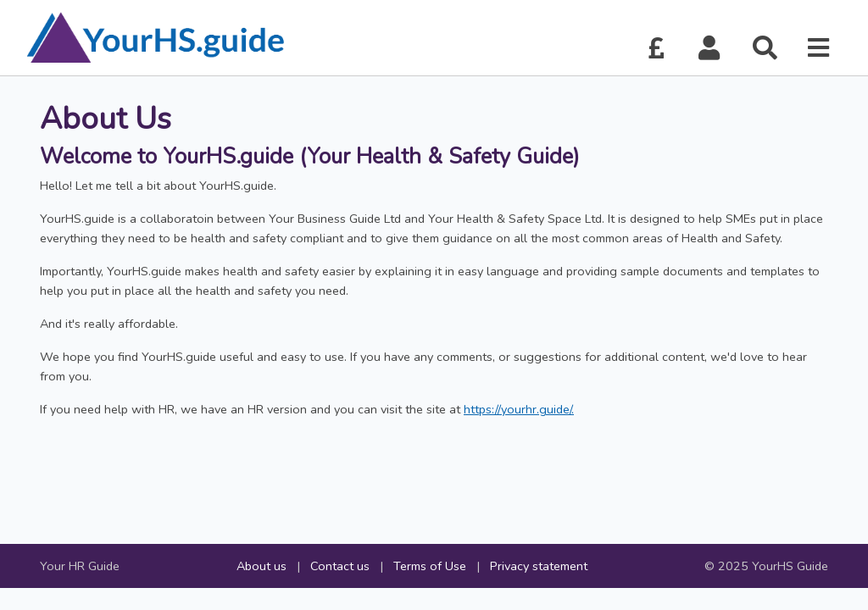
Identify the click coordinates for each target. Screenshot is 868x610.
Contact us (340, 566)
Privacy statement (539, 566)
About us (262, 566)
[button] (709, 49)
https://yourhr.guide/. (519, 409)
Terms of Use (430, 566)
